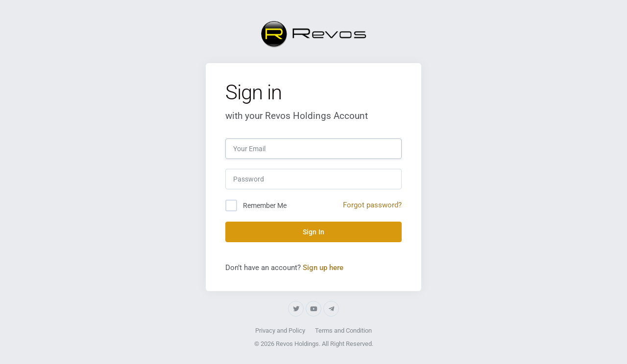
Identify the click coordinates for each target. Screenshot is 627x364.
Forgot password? (372, 205)
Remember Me (265, 205)
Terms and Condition (343, 330)
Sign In (313, 232)
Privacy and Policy (280, 330)
